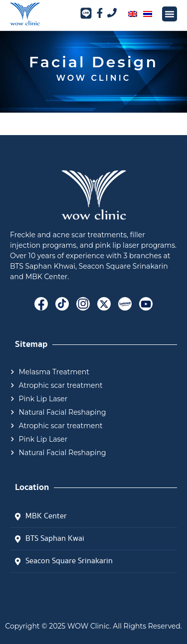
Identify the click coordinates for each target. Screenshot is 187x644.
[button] (170, 14)
